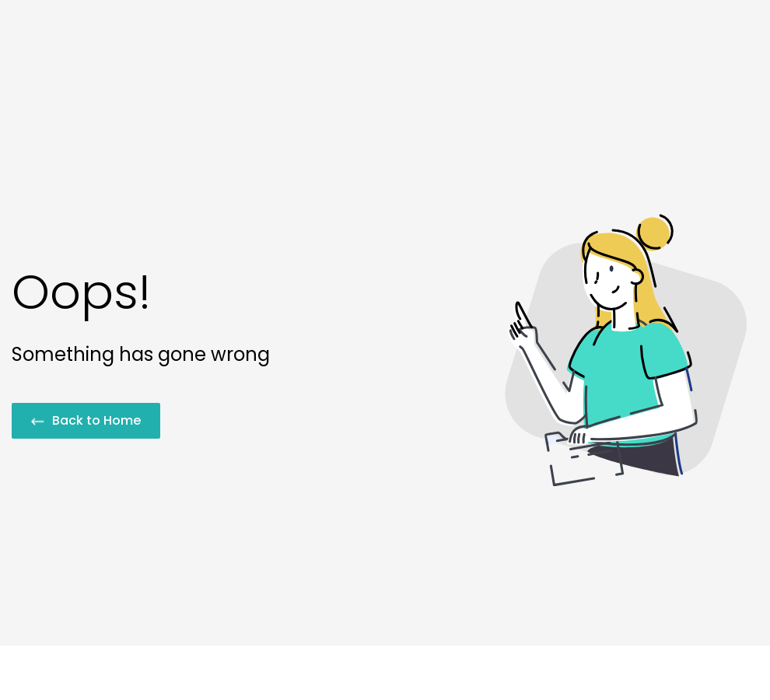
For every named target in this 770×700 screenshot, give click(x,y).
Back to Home (86, 420)
